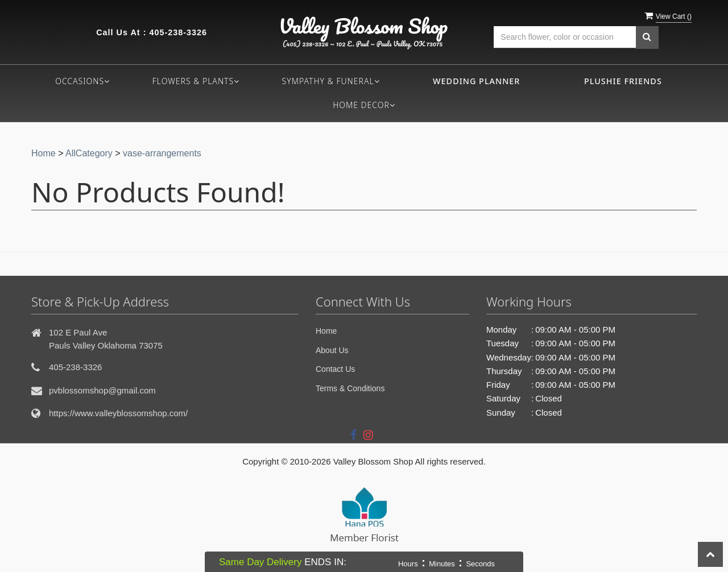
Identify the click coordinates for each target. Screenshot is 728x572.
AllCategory (89, 153)
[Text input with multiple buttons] (565, 37)
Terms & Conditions (350, 388)
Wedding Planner (476, 81)
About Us (332, 350)
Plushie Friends (623, 81)
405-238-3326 (178, 32)
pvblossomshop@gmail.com (102, 390)
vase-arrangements (162, 153)
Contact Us (335, 369)
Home (44, 153)
